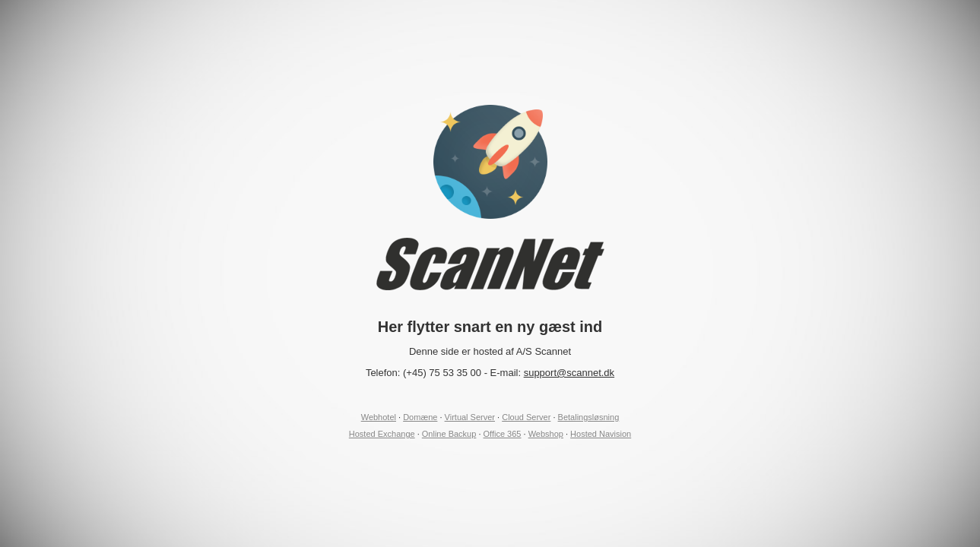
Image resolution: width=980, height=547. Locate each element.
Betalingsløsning (589, 417)
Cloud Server (526, 417)
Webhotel (379, 417)
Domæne (420, 417)
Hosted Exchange (382, 434)
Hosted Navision (601, 434)
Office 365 (503, 434)
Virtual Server (470, 417)
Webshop (546, 434)
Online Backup (449, 434)
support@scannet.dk (569, 373)
